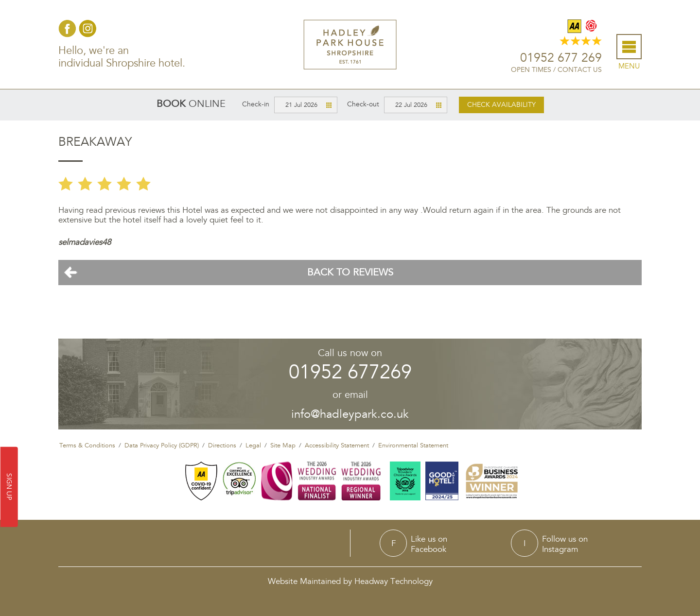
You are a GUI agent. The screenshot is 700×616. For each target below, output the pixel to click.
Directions (222, 445)
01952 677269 (350, 372)
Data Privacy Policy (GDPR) (162, 445)
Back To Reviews (350, 273)
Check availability (501, 105)
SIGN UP (9, 487)
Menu (629, 66)
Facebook (67, 28)
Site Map (283, 445)
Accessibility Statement (337, 445)
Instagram (88, 28)
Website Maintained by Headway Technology (350, 581)
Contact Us (580, 70)
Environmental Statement (413, 445)
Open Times (531, 70)
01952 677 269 (561, 58)
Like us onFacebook (429, 544)
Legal (253, 445)
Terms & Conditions (87, 445)
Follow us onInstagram (565, 544)
